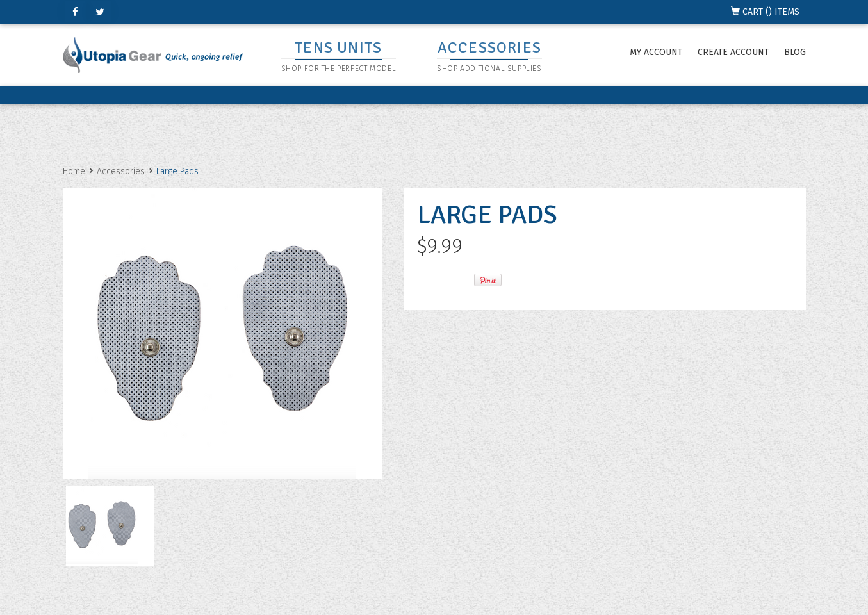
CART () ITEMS (765, 12)
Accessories (121, 171)
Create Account (733, 52)
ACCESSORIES (489, 47)
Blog (795, 52)
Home (74, 171)
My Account (656, 52)
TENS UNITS (338, 47)
